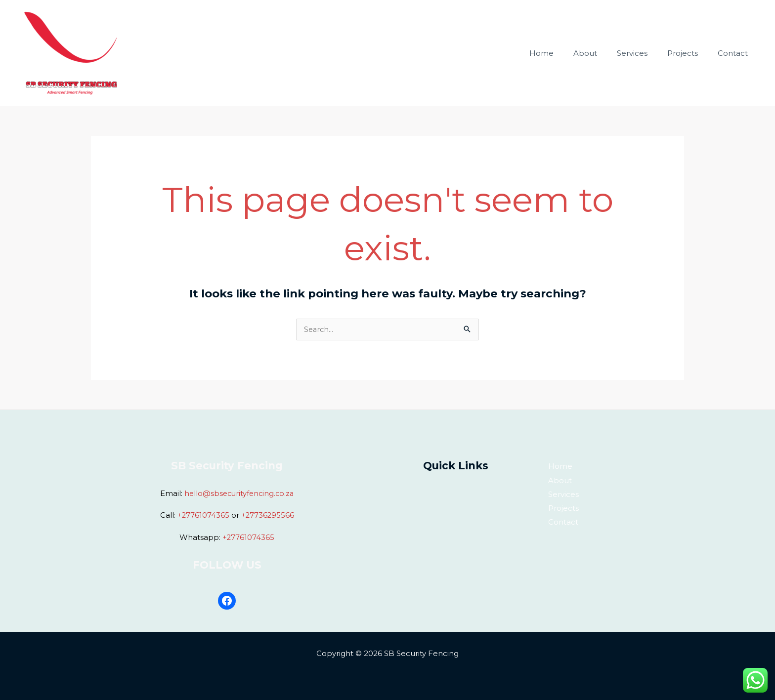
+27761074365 (203, 515)
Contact (735, 36)
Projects (690, 36)
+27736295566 (268, 515)
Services (645, 36)
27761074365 (251, 537)
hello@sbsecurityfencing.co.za (239, 494)
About (603, 36)
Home (564, 36)
